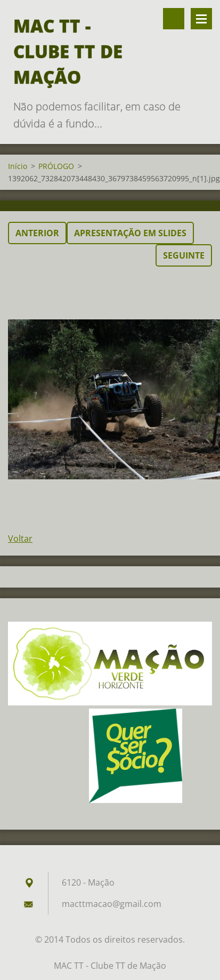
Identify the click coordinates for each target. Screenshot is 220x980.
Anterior (37, 233)
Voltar (20, 539)
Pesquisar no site (174, 19)
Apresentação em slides (130, 233)
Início (18, 166)
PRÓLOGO (56, 166)
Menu (201, 19)
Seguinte (184, 255)
